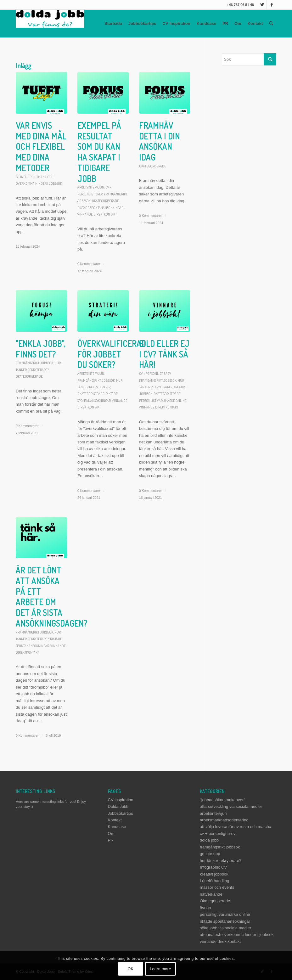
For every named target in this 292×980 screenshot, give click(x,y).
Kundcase (206, 23)
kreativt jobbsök (214, 874)
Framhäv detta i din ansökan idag (160, 141)
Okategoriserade (105, 201)
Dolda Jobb (118, 806)
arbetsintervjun (91, 187)
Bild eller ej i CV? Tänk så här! (164, 354)
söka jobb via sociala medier (225, 928)
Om (238, 23)
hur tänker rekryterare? (221, 861)
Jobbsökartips (142, 23)
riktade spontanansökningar (100, 208)
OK (131, 969)
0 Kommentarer (89, 264)
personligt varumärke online (163, 400)
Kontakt (255, 23)
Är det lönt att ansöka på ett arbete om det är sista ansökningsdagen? (52, 597)
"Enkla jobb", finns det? (41, 349)
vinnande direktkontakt (97, 214)
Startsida (113, 23)
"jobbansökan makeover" (222, 800)
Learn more (160, 969)
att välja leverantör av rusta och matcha (236, 827)
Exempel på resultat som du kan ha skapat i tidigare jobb (99, 152)
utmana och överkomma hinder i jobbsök (237, 935)
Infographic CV (213, 867)
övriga (205, 908)
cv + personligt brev (155, 373)
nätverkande (211, 894)
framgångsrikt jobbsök (34, 363)
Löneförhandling (214, 881)
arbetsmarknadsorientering (224, 820)
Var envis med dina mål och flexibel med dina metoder (41, 147)
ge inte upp (24, 177)
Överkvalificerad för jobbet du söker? (112, 354)
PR (225, 23)
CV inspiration (177, 23)
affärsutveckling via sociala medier (231, 806)
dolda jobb (209, 840)
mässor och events (217, 887)
